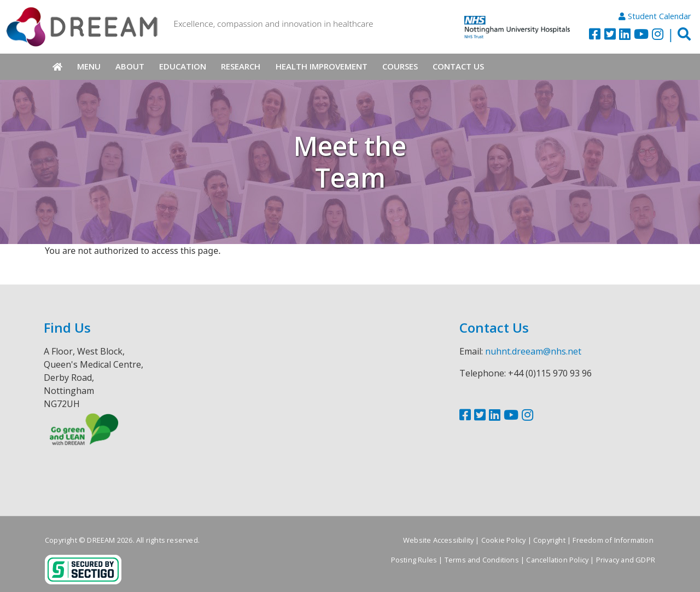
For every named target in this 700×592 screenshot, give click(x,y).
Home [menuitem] (57, 67)
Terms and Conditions (482, 560)
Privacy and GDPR (626, 560)
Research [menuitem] (241, 66)
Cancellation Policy (557, 560)
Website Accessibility (438, 540)
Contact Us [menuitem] (458, 66)
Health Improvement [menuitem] (322, 66)
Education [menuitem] (183, 66)
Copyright (549, 540)
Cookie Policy (504, 540)
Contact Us (494, 327)
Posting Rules (414, 560)
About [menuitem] (130, 66)
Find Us (67, 327)
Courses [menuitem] (400, 66)
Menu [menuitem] (89, 66)
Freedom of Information (613, 540)
